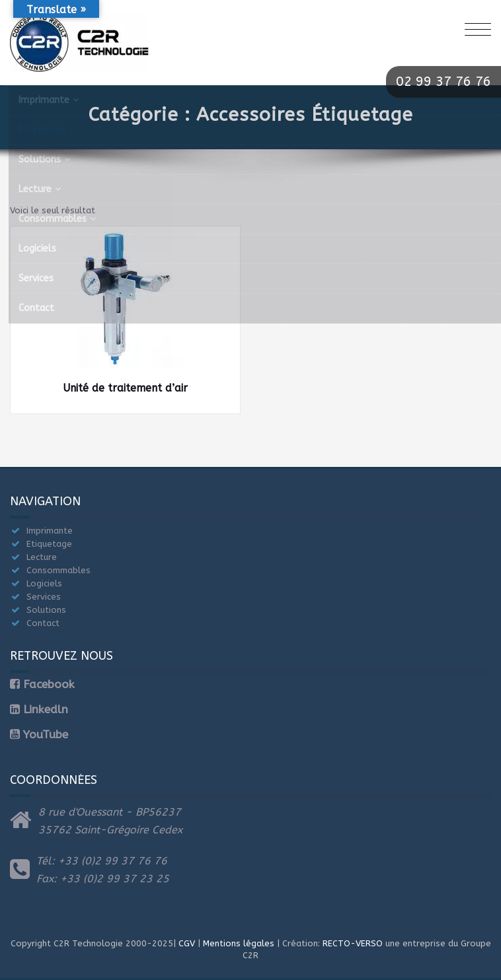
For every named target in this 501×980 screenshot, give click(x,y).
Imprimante (50, 531)
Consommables (58, 570)
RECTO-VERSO (353, 943)
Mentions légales (239, 943)
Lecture (42, 557)
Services (44, 597)
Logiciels (44, 583)
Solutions (46, 610)
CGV (187, 943)
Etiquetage (49, 544)
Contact (43, 623)
